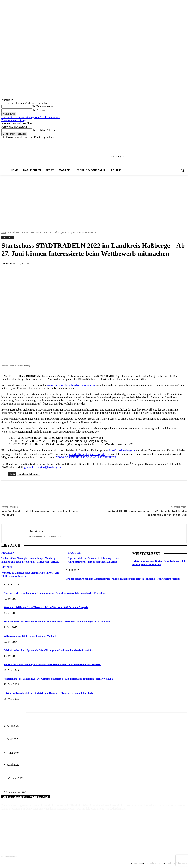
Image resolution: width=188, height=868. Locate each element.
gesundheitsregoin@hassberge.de (86, 454)
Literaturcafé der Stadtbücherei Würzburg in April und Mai (33, 720)
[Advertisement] (94, 201)
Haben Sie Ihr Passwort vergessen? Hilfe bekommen (31, 117)
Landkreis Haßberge (29, 474)
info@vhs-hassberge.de (122, 450)
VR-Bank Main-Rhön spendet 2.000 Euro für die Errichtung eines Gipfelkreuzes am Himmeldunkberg (54, 773)
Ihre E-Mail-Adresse (44, 130)
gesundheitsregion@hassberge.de (43, 467)
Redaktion (10, 264)
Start (4, 232)
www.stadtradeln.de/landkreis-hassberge (71, 385)
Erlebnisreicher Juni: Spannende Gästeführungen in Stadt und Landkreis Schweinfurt (49, 650)
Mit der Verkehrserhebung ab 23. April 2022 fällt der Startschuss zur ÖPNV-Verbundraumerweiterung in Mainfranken (62, 759)
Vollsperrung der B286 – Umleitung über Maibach (30, 636)
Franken (8, 553)
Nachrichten (8, 237)
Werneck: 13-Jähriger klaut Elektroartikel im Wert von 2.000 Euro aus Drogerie (46, 607)
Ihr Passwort (39, 110)
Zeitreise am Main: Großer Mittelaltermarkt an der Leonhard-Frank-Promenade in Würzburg (50, 747)
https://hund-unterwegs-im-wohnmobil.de (45, 536)
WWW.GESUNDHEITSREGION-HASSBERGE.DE (86, 457)
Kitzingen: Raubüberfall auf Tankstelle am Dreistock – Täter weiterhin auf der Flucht (49, 693)
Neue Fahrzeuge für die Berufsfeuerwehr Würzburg (30, 787)
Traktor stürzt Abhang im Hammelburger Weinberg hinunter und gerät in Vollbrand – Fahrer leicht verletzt (123, 579)
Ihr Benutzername (42, 106)
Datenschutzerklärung (14, 120)
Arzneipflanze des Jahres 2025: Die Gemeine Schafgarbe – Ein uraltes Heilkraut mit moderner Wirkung (58, 679)
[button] (182, 170)
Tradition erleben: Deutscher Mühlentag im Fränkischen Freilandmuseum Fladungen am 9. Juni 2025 (57, 622)
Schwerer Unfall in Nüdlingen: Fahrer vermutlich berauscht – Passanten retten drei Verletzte (52, 664)
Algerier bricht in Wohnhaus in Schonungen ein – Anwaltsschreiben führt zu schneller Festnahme (55, 593)
